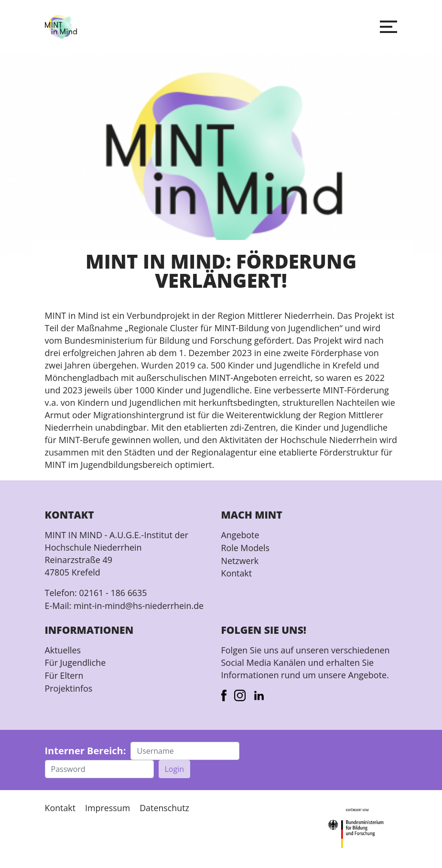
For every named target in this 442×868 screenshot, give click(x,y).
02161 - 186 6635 (113, 593)
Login (175, 768)
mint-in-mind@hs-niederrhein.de (139, 605)
